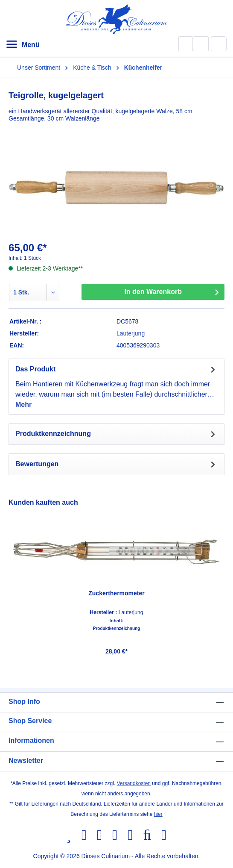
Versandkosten (134, 783)
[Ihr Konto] (201, 44)
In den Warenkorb (153, 292)
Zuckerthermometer (116, 593)
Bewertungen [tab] (116, 464)
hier (158, 814)
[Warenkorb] (219, 44)
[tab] (116, 387)
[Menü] (23, 45)
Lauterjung (131, 333)
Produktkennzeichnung (117, 629)
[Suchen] (186, 44)
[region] (116, 579)
